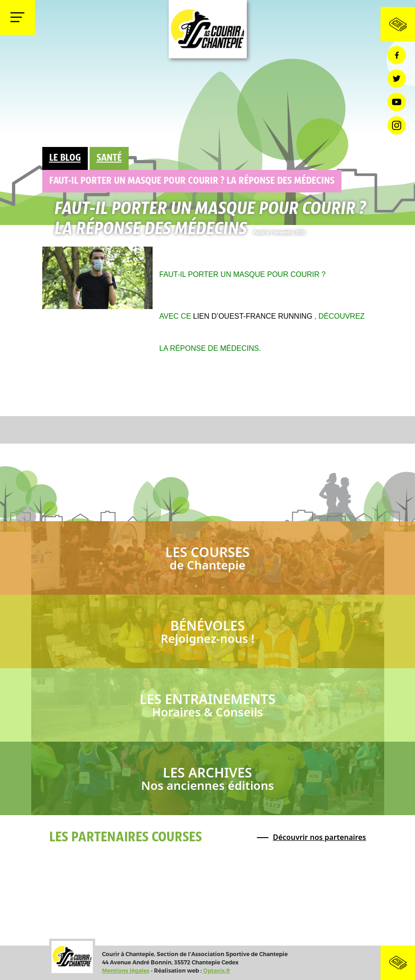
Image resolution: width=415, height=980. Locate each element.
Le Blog (65, 158)
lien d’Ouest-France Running (253, 316)
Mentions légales (126, 971)
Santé (109, 158)
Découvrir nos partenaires (320, 837)
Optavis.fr (217, 971)
